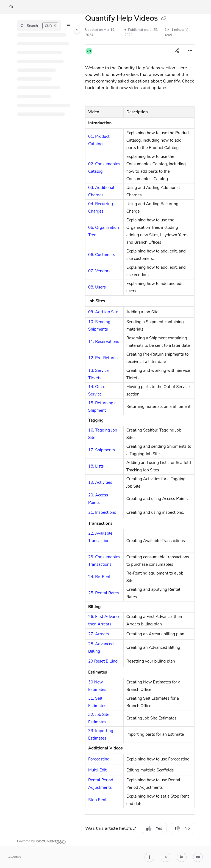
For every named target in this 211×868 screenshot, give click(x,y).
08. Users (97, 287)
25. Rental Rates (104, 593)
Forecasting (99, 759)
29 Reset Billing (103, 661)
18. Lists (96, 466)
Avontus (14, 857)
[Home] (11, 7)
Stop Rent (97, 800)
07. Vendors (99, 271)
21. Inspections (102, 512)
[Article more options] (190, 51)
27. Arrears (98, 634)
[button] (39, 26)
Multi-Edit (97, 770)
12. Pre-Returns (103, 358)
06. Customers (102, 255)
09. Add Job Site (103, 312)
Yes (154, 828)
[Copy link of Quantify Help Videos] (164, 19)
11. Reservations (104, 342)
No (182, 828)
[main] (140, 430)
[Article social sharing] (177, 51)
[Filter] (68, 26)
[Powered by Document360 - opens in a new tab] (41, 841)
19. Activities (100, 482)
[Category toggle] (77, 30)
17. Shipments (102, 450)
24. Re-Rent (99, 577)
